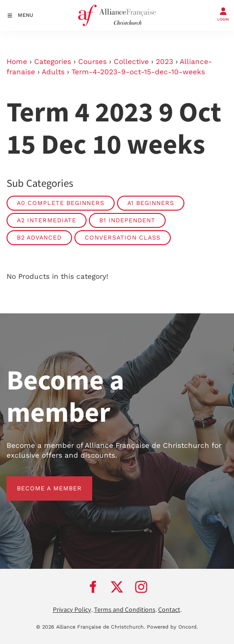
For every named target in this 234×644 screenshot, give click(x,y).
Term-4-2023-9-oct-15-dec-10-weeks (138, 72)
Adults (53, 72)
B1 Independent (127, 220)
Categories (53, 62)
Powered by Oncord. (172, 627)
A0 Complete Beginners (61, 203)
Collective (131, 62)
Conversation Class (123, 237)
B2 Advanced (39, 237)
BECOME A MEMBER (39, 481)
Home (17, 62)
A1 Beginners (151, 203)
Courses (92, 62)
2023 (165, 62)
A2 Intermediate (47, 220)
